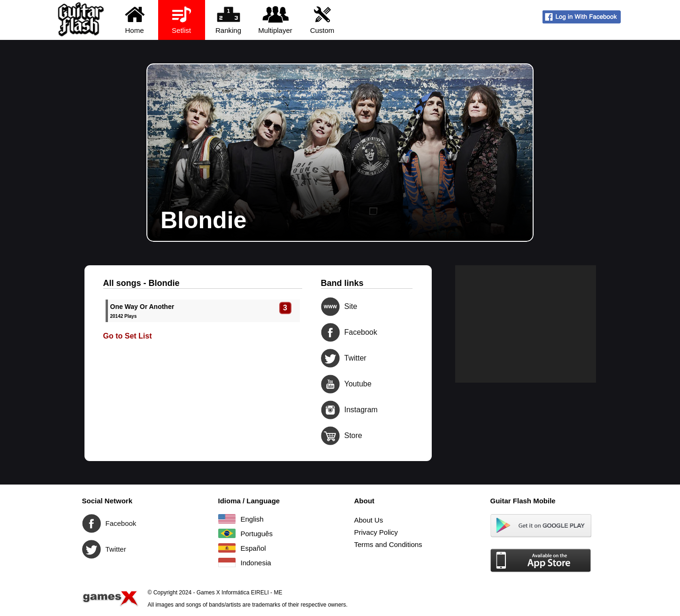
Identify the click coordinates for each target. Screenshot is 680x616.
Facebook (330, 332)
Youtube (330, 384)
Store (330, 436)
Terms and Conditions (388, 544)
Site (330, 307)
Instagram (330, 410)
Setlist (181, 19)
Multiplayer (275, 19)
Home (134, 19)
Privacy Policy (376, 532)
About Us (369, 520)
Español (227, 548)
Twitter (330, 358)
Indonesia (227, 562)
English (227, 519)
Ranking (228, 19)
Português (227, 533)
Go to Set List (128, 336)
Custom (322, 19)
